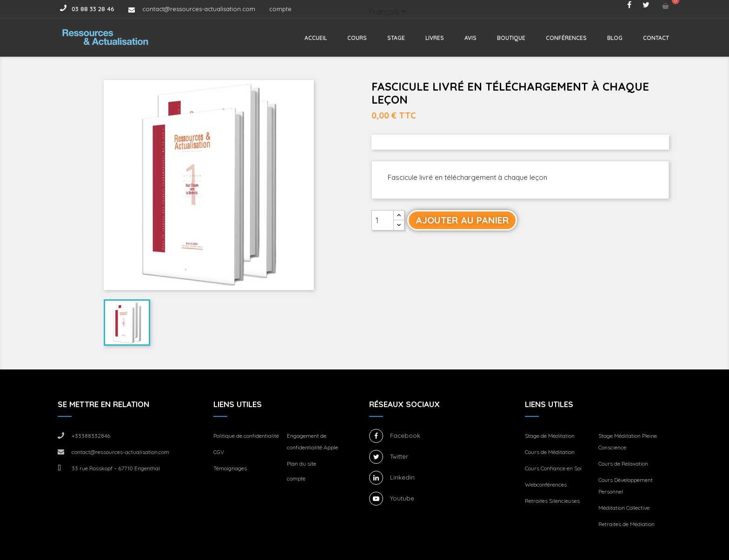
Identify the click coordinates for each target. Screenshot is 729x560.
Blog (615, 38)
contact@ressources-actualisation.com (199, 9)
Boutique (511, 38)
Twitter (399, 456)
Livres (435, 38)
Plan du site (302, 464)
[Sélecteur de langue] (389, 13)
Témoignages (230, 468)
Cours (357, 38)
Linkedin (402, 477)
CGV (219, 452)
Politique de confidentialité (246, 436)
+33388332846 (91, 436)
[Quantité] (383, 220)
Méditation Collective (624, 508)
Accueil (316, 38)
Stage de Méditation (550, 436)
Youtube (402, 498)
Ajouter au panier (462, 220)
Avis (471, 38)
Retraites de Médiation (626, 524)
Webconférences (546, 484)
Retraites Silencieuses (552, 501)
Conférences (566, 38)
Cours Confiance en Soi (553, 468)
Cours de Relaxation (623, 464)
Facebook (405, 435)
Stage (396, 38)
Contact (656, 38)
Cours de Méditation (550, 452)
